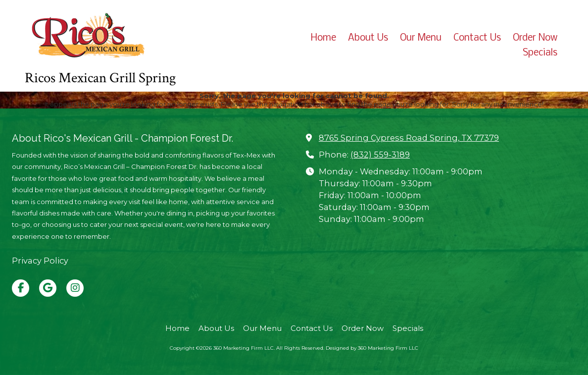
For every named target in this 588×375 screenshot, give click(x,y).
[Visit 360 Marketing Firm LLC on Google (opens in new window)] (48, 288)
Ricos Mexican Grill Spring (100, 78)
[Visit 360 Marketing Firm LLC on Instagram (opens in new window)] (75, 288)
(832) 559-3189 (380, 155)
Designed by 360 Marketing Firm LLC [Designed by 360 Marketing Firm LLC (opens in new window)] (372, 348)
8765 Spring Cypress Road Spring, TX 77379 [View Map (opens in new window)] (409, 138)
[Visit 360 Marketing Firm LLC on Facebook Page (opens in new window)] (21, 288)
